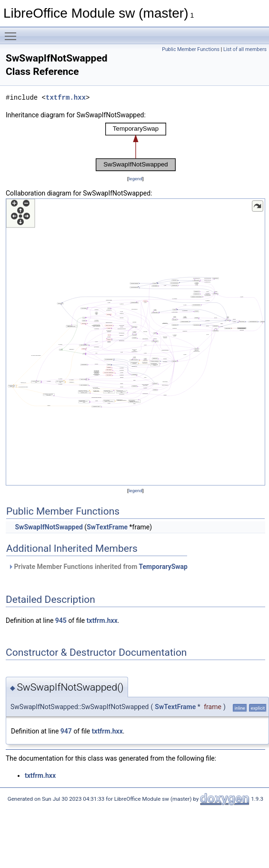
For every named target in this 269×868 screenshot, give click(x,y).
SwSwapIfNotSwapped (49, 527)
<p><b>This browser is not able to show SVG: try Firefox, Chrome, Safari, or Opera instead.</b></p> (136, 147)
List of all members (245, 49)
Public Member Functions (191, 49)
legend (135, 179)
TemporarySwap (163, 567)
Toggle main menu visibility (13, 32)
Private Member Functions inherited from (98, 567)
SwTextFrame (107, 527)
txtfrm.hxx (66, 98)
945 (61, 620)
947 (66, 731)
